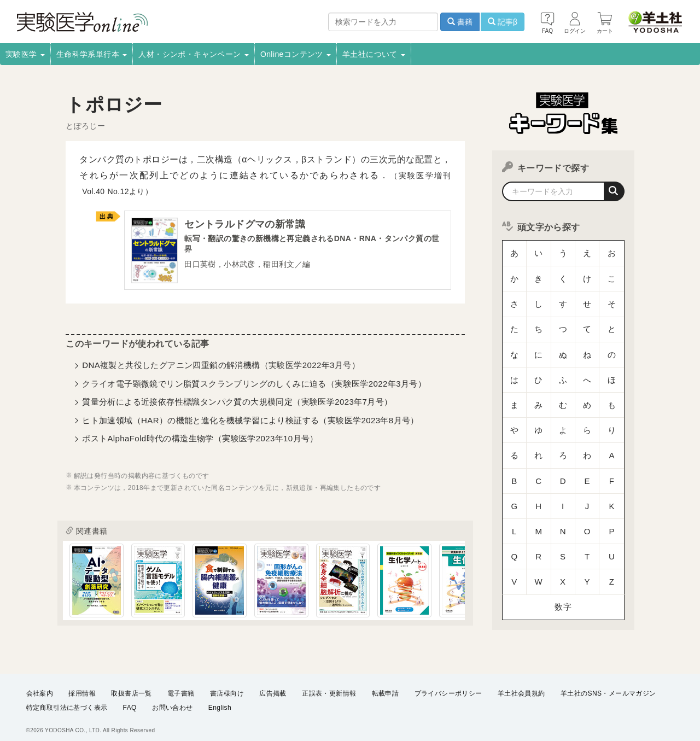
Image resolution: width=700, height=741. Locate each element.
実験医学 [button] (25, 54)
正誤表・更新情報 (329, 686)
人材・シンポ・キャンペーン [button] (194, 54)
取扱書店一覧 (131, 686)
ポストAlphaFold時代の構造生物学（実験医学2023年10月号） (200, 440)
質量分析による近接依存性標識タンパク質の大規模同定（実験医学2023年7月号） (237, 404)
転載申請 (386, 686)
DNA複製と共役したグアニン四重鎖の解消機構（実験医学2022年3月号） (221, 367)
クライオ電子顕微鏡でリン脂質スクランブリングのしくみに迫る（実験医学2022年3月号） (254, 386)
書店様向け (227, 686)
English (220, 701)
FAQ (130, 701)
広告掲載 (273, 686)
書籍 (460, 22)
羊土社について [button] (374, 54)
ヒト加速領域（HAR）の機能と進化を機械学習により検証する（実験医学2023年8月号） (250, 422)
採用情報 (82, 686)
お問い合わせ (172, 701)
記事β (503, 22)
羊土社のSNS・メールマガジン (608, 686)
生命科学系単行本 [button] (92, 54)
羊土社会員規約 (521, 686)
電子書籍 (181, 686)
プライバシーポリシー (448, 686)
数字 (563, 495)
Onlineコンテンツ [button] (296, 54)
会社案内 (40, 686)
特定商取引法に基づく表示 (67, 701)
